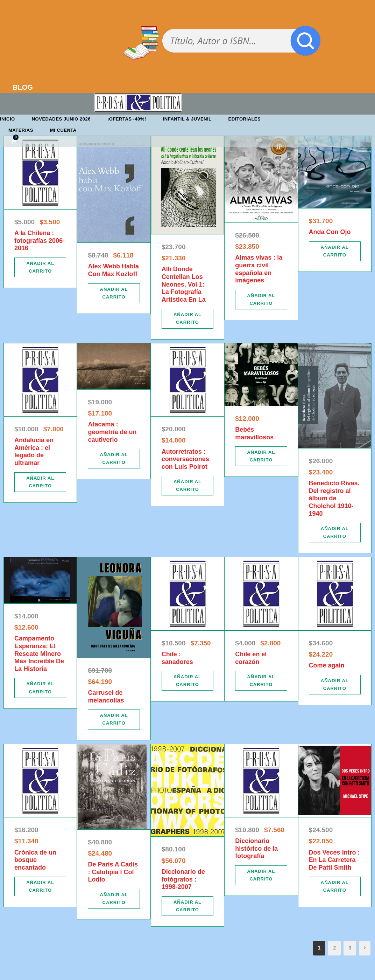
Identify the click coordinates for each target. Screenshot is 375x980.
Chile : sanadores (177, 658)
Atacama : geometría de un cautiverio (112, 432)
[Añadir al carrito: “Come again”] (335, 685)
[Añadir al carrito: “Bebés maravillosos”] (261, 456)
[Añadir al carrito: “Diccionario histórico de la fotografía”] (261, 875)
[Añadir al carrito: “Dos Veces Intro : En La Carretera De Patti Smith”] (335, 886)
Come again (327, 665)
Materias (21, 130)
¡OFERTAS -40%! (127, 119)
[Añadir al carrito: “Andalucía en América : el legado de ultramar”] (40, 482)
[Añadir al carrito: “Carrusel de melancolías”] (114, 719)
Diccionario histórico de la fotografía (256, 848)
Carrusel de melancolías (106, 697)
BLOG (23, 87)
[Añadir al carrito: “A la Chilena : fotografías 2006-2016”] (40, 267)
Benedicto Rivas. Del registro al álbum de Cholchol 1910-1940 (334, 498)
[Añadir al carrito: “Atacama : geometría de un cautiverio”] (114, 459)
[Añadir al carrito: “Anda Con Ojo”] (335, 251)
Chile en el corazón (251, 658)
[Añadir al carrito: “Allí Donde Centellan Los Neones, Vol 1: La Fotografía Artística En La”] (187, 318)
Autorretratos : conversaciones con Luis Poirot (185, 459)
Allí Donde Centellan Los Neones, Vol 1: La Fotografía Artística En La (184, 284)
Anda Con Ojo (330, 232)
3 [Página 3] (350, 948)
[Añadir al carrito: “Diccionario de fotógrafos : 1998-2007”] (187, 906)
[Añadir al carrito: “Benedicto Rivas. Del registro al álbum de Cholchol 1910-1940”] (335, 533)
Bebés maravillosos (254, 433)
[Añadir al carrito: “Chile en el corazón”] (261, 681)
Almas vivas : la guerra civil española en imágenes (259, 269)
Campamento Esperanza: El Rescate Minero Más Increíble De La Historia (39, 653)
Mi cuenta (63, 130)
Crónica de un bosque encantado (35, 860)
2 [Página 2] (334, 948)
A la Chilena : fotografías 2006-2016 (40, 241)
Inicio (8, 119)
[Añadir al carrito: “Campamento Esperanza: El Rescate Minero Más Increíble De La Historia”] (40, 688)
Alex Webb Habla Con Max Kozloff (113, 270)
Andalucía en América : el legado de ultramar (34, 451)
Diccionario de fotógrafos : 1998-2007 (183, 879)
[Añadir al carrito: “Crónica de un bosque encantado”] (40, 886)
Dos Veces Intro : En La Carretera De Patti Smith (334, 860)
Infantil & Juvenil (187, 119)
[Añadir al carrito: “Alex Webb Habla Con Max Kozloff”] (114, 293)
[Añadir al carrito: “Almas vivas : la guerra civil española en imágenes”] (261, 300)
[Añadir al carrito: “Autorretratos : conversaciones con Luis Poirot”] (187, 486)
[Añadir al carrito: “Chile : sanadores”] (187, 681)
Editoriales (245, 119)
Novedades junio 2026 (61, 119)
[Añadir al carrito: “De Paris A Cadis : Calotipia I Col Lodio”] (114, 899)
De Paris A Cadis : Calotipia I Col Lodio (113, 872)
